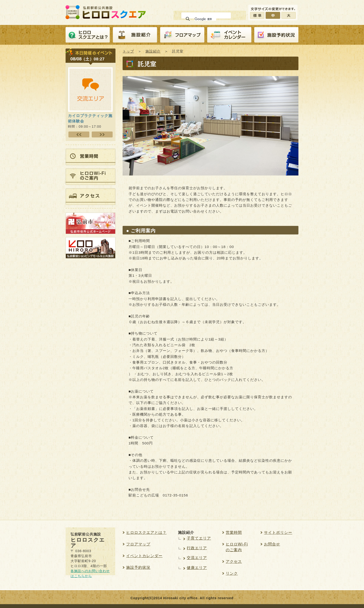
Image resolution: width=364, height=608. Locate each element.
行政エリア (197, 548)
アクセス (234, 562)
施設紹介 (135, 35)
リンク (232, 573)
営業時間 (234, 533)
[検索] (205, 19)
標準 (257, 15)
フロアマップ (182, 35)
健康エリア (197, 568)
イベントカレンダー (229, 35)
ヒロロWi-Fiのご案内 (237, 547)
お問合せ (272, 544)
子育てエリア (199, 538)
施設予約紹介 (276, 35)
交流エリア (197, 558)
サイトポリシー (278, 533)
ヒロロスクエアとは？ (88, 35)
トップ (128, 51)
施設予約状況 (138, 567)
